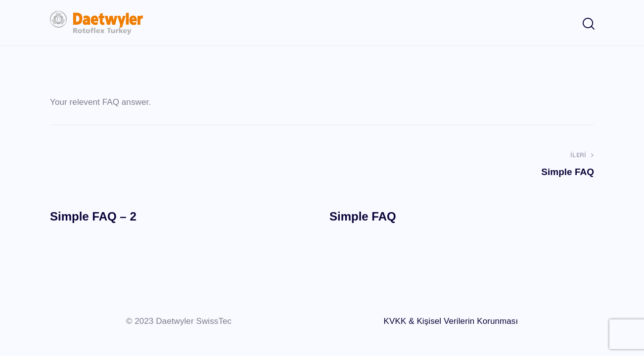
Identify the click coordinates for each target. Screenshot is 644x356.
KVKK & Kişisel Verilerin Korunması (451, 321)
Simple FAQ (363, 216)
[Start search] (588, 24)
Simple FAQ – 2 (93, 216)
